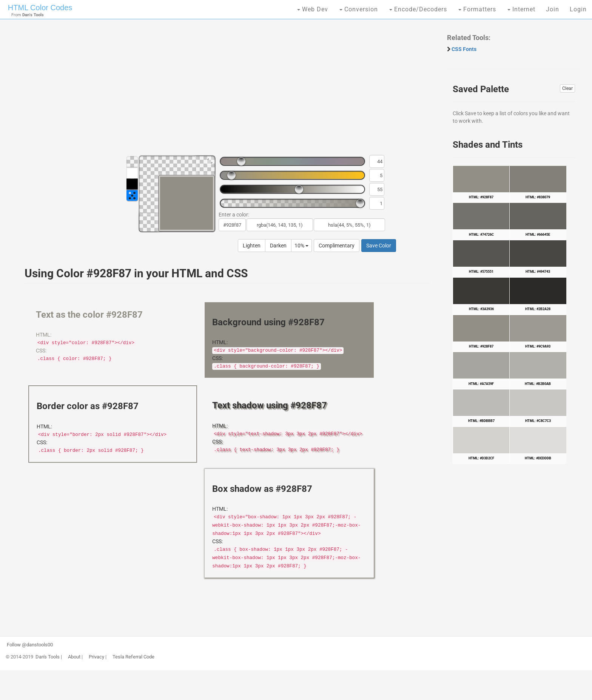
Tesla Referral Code (133, 657)
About (74, 657)
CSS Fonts (464, 49)
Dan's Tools (48, 657)
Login (578, 9)
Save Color (379, 246)
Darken (278, 246)
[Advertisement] (224, 91)
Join (553, 9)
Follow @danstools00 (30, 645)
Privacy (96, 657)
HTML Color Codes (40, 8)
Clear (567, 88)
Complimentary (337, 246)
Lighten (252, 246)
